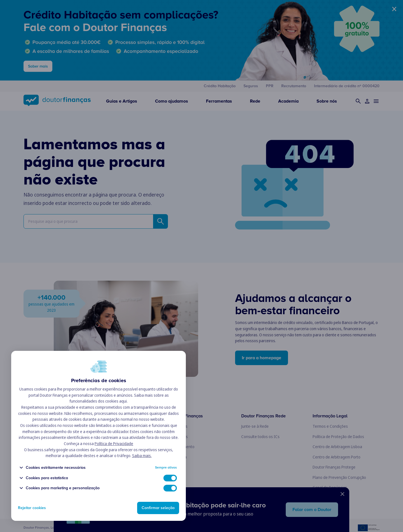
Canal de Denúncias (330, 487)
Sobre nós (327, 101)
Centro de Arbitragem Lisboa (337, 447)
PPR (270, 86)
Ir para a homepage (262, 358)
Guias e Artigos (122, 101)
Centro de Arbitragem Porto (337, 457)
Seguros (251, 86)
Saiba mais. (142, 467)
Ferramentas (219, 101)
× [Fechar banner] (394, 9)
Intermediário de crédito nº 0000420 (347, 86)
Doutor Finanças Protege (334, 467)
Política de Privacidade (114, 455)
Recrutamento (294, 86)
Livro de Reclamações (331, 498)
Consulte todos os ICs (260, 437)
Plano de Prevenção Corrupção (339, 477)
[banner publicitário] (201, 40)
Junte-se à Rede (255, 426)
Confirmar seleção (158, 508)
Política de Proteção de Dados (338, 437)
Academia (288, 101)
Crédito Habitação (220, 86)
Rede (255, 101)
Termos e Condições (330, 426)
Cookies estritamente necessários (52, 479)
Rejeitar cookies (32, 508)
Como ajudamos (172, 101)
